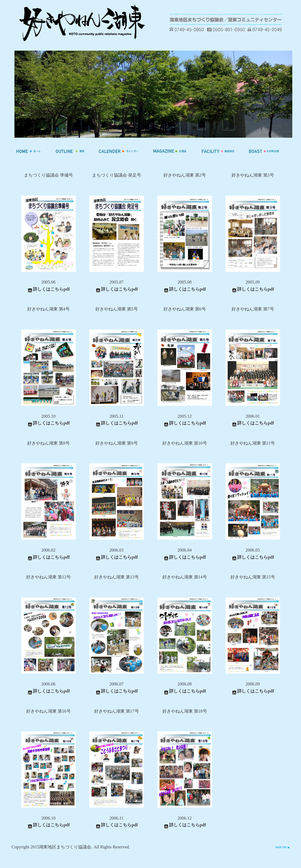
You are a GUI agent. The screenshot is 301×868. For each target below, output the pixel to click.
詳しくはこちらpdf (48, 289)
